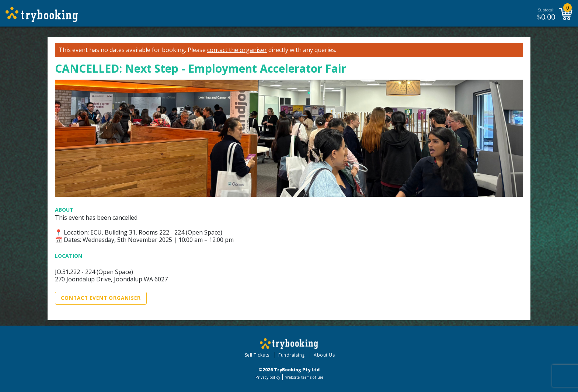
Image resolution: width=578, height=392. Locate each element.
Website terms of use (304, 377)
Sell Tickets (257, 355)
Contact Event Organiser (101, 298)
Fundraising (292, 355)
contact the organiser (237, 50)
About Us (324, 355)
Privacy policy (268, 377)
